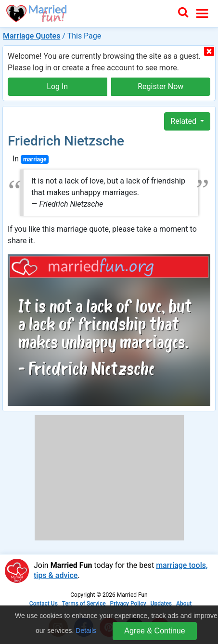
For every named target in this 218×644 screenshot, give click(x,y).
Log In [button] (57, 86)
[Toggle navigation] (202, 13)
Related (184, 121)
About (184, 604)
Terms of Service (84, 604)
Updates (161, 604)
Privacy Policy (128, 604)
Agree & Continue (154, 631)
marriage (35, 159)
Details (86, 631)
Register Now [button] (160, 86)
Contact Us (44, 604)
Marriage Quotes (32, 36)
